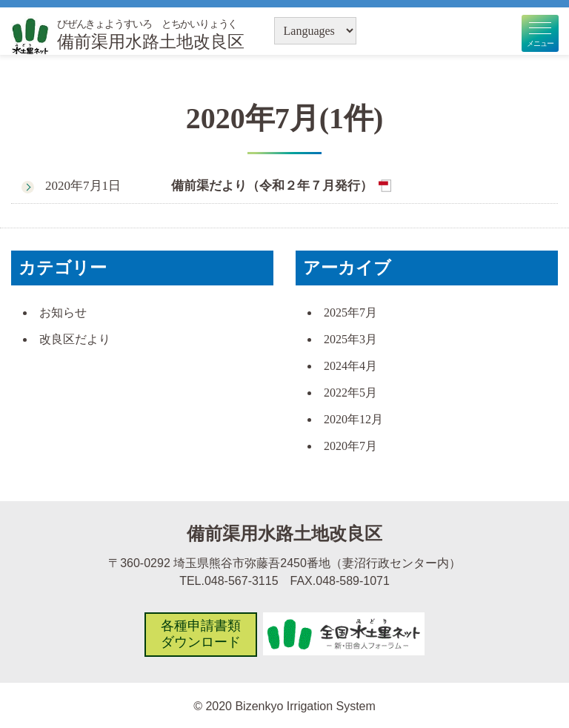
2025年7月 (350, 312)
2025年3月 (350, 339)
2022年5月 (350, 393)
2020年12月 (353, 419)
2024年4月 (350, 366)
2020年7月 (350, 446)
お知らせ (63, 312)
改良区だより (75, 339)
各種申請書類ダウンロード (200, 634)
